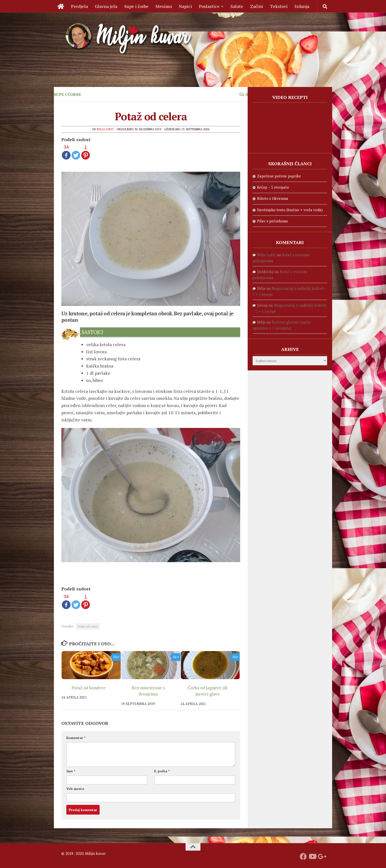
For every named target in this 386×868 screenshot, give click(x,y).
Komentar (76, 738)
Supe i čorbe (136, 6)
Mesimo (164, 6)
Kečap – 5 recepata (273, 187)
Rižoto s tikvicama (273, 198)
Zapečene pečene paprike (279, 176)
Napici (185, 6)
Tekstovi (279, 6)
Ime (71, 771)
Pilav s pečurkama (272, 221)
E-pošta (162, 771)
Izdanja (302, 6)
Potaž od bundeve (89, 688)
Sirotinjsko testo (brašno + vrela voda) (290, 210)
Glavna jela (106, 6)
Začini (257, 6)
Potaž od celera (88, 626)
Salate (237, 6)
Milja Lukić (106, 129)
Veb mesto (75, 789)
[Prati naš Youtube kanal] (312, 857)
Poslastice (209, 6)
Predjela (79, 6)
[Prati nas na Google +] (321, 857)
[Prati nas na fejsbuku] (303, 857)
